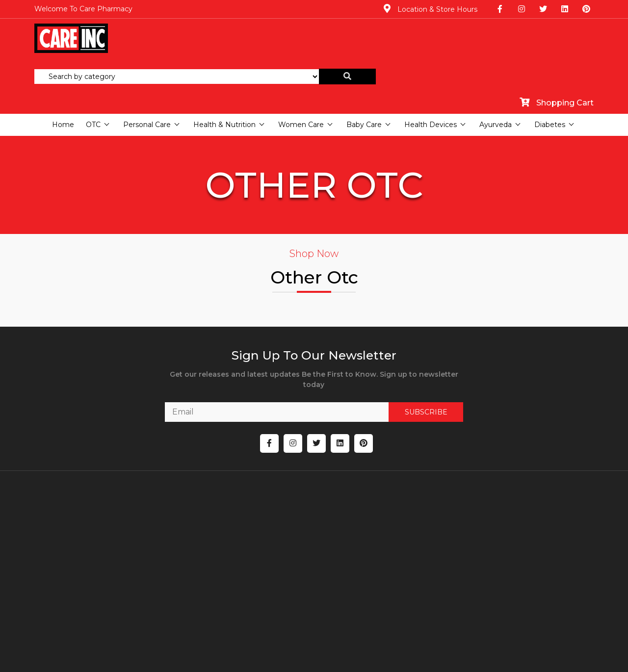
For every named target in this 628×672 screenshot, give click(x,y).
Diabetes (550, 69)
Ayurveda (496, 69)
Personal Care (147, 69)
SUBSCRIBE (405, 385)
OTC (93, 69)
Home (63, 69)
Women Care (301, 69)
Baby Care (364, 69)
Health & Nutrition (224, 69)
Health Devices (431, 69)
